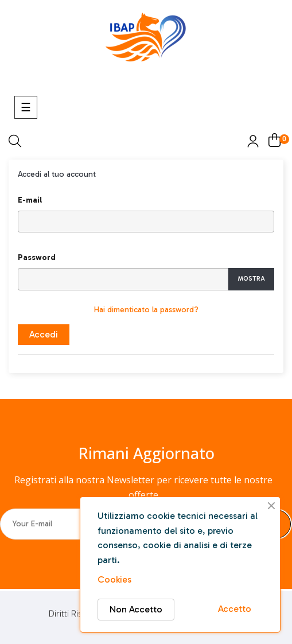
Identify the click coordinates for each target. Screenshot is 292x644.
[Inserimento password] (123, 279)
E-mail (30, 200)
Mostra (251, 279)
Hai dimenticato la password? (146, 310)
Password (37, 257)
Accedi (44, 334)
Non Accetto (136, 609)
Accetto (235, 609)
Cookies (114, 579)
